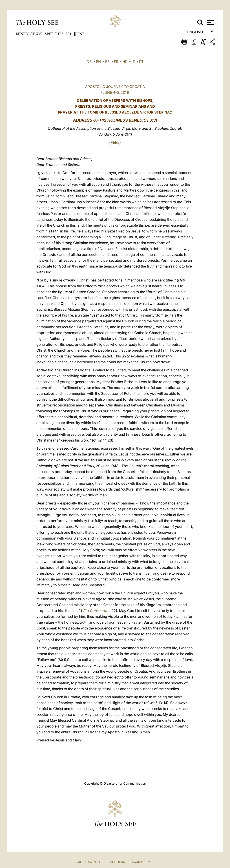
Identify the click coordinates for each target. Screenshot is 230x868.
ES (107, 62)
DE (89, 62)
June (80, 34)
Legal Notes (94, 862)
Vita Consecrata (96, 611)
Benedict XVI (30, 34)
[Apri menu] (210, 22)
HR (125, 62)
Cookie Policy (116, 862)
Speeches (55, 34)
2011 (70, 34)
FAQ (78, 862)
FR (116, 62)
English (197, 33)
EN (98, 62)
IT (133, 62)
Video (115, 142)
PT (141, 62)
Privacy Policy (140, 862)
